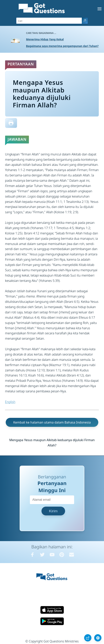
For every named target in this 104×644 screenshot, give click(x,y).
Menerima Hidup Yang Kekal (45, 39)
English (10, 402)
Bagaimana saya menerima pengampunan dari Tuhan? (62, 46)
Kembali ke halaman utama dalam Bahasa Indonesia (52, 422)
